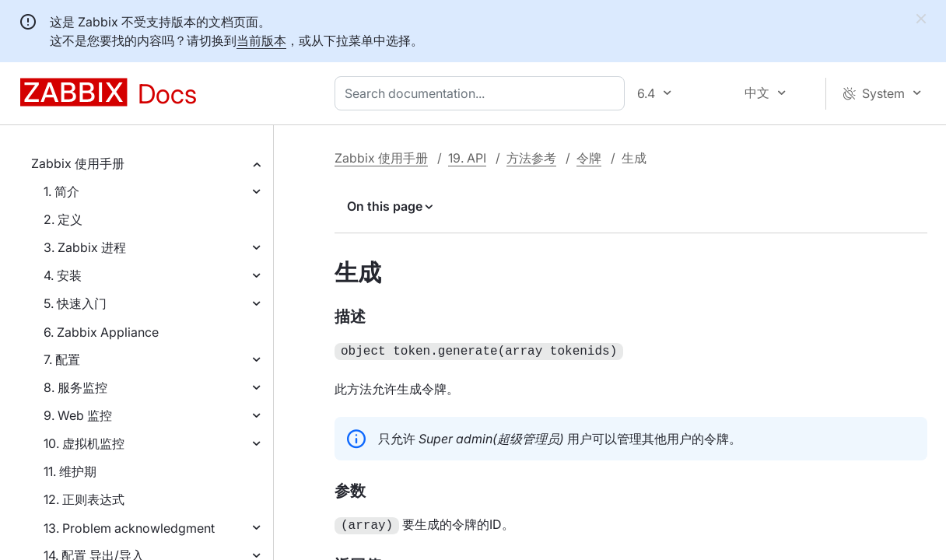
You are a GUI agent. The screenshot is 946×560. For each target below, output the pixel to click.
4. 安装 (63, 275)
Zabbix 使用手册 (78, 163)
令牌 (589, 158)
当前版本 (261, 40)
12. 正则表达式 (84, 499)
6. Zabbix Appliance (101, 332)
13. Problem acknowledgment (129, 528)
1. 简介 (61, 191)
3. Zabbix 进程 (85, 247)
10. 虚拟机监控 (84, 443)
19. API (467, 158)
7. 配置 (62, 359)
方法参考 (531, 158)
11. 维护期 (70, 471)
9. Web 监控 (78, 415)
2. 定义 (63, 219)
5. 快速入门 (75, 303)
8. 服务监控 (75, 387)
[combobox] (483, 93)
